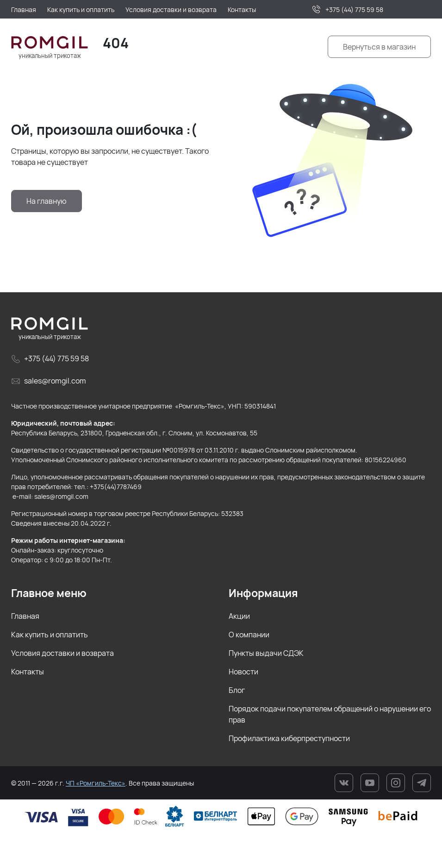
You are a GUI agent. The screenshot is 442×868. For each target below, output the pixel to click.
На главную (47, 201)
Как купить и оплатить (50, 635)
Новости (243, 672)
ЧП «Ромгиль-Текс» (96, 783)
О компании (249, 635)
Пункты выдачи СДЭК (266, 653)
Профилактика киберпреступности (289, 738)
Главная (25, 616)
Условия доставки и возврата (62, 653)
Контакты (28, 672)
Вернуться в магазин (379, 47)
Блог (237, 690)
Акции (239, 616)
